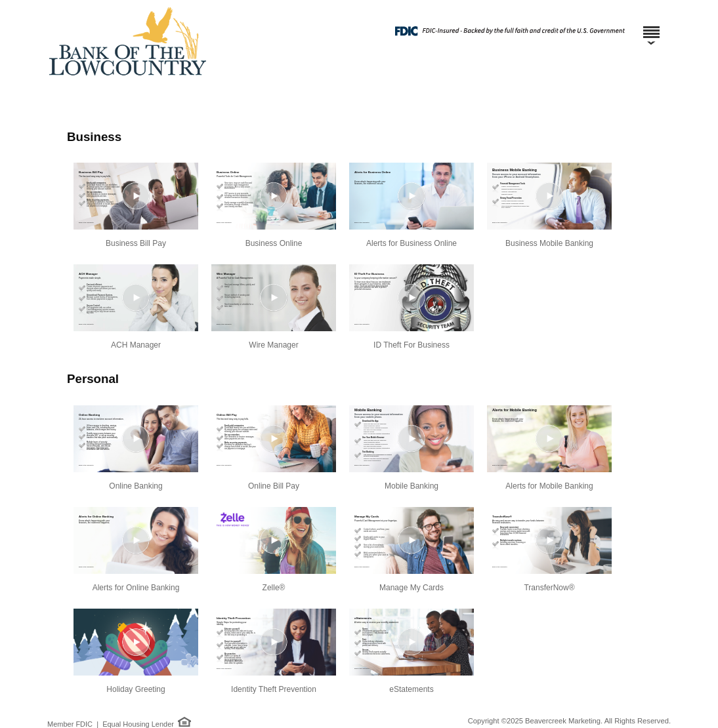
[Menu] (651, 26)
